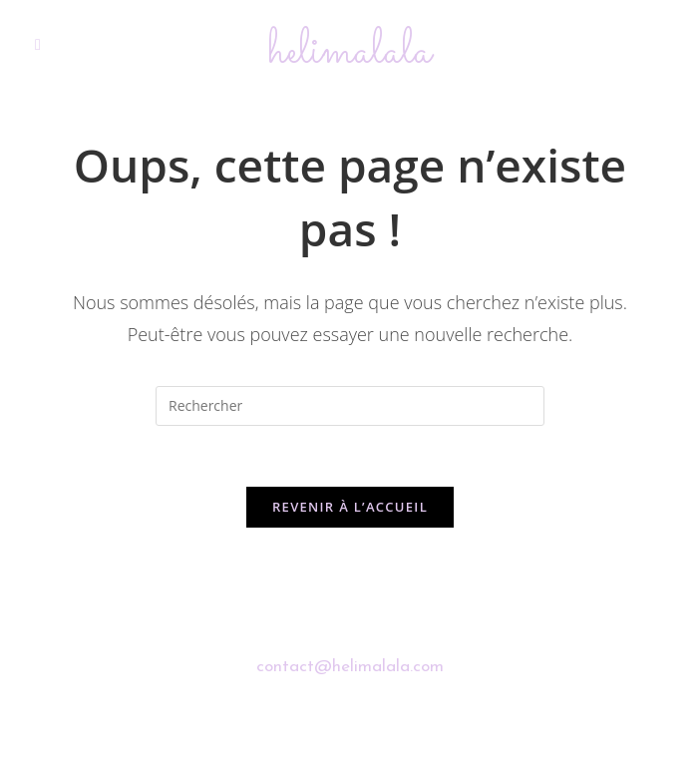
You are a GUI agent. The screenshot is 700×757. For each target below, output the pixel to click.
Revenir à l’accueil (350, 507)
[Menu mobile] (38, 46)
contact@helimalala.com (350, 667)
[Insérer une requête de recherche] (350, 406)
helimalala (350, 51)
